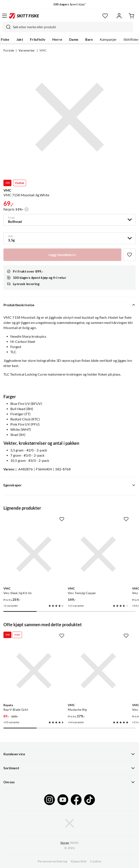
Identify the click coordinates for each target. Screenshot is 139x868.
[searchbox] (72, 27)
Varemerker (27, 50)
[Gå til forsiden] (24, 16)
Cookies (96, 861)
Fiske (5, 39)
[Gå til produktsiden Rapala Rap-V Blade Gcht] (34, 671)
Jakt (20, 39)
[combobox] (68, 27)
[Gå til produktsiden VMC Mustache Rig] (98, 671)
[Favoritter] (105, 16)
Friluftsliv (38, 39)
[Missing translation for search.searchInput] (7, 27)
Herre (57, 39)
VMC (43, 50)
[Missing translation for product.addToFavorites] (130, 255)
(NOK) (69, 843)
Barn (89, 39)
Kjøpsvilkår (79, 861)
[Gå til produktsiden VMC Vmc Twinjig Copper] (98, 554)
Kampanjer (108, 39)
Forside (9, 50)
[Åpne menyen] (5, 16)
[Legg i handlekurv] (62, 255)
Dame (74, 39)
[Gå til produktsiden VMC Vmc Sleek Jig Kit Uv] (34, 554)
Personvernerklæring (53, 861)
